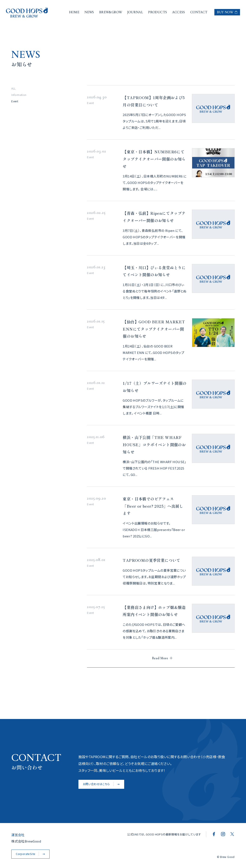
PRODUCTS (158, 12)
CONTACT (199, 12)
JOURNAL (135, 12)
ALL (13, 88)
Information (19, 95)
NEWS (89, 12)
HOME (74, 12)
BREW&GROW (111, 12)
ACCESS (178, 12)
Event (15, 101)
